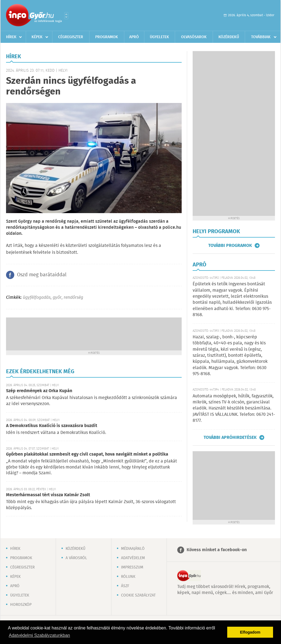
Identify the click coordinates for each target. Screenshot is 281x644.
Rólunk (128, 577)
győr (57, 298)
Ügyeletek (159, 37)
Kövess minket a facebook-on (217, 550)
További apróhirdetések (230, 437)
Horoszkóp (21, 605)
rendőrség (73, 298)
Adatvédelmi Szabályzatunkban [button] (39, 635)
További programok (230, 246)
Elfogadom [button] (250, 632)
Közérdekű (229, 37)
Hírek (11, 37)
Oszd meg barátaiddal (42, 275)
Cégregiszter (71, 37)
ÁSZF (125, 586)
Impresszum (132, 567)
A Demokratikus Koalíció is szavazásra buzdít (52, 426)
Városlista (66, 16)
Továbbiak (261, 37)
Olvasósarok (194, 37)
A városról (76, 558)
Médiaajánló (133, 549)
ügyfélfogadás (37, 298)
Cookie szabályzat (138, 595)
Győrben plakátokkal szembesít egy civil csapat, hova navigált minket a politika (87, 454)
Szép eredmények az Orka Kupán (39, 391)
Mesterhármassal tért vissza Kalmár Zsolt (48, 495)
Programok (107, 37)
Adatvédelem (133, 558)
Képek (37, 37)
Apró (134, 37)
